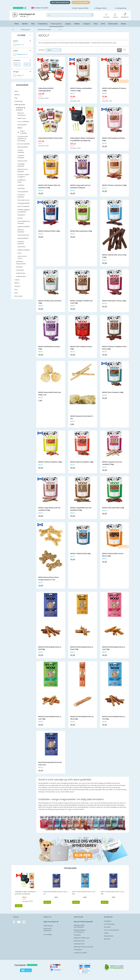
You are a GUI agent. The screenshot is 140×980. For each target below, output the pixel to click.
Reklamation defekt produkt (82, 938)
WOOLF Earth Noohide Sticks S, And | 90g (50, 648)
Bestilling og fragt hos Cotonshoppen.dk (80, 931)
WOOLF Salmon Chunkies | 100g (82, 462)
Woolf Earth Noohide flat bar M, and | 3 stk (50, 763)
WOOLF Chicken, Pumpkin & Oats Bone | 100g (114, 348)
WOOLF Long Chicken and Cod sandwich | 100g (49, 509)
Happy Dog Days (109, 936)
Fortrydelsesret (78, 950)
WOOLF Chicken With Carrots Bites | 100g (113, 555)
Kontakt (106, 933)
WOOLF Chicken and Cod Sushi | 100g (50, 302)
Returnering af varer (79, 941)
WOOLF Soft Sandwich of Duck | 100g (114, 139)
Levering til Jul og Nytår (80, 953)
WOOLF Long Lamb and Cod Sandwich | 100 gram (80, 186)
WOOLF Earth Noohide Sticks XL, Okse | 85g (82, 718)
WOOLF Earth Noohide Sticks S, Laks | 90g (114, 648)
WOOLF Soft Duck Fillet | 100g (49, 231)
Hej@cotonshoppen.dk (51, 922)
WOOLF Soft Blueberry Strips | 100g (49, 348)
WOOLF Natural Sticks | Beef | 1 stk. (82, 417)
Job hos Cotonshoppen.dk (111, 930)
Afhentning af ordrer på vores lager (83, 947)
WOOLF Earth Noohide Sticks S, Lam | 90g (50, 718)
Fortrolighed (77, 935)
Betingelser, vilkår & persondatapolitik (79, 926)
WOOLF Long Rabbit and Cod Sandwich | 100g (81, 509)
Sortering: (41, 50)
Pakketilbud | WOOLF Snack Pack (50, 138)
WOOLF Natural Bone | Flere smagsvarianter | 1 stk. (49, 578)
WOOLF (73, 93)
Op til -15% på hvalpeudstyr (60, 2)
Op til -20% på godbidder (81, 2)
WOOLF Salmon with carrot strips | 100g (114, 256)
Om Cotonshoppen (109, 924)
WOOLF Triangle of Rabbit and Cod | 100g (81, 302)
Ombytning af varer (79, 944)
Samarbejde (107, 927)
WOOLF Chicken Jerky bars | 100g (114, 185)
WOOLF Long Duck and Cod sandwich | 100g (112, 463)
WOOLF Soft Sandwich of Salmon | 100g (114, 89)
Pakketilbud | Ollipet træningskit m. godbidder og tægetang (83, 139)
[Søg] (92, 15)
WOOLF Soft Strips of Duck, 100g (114, 301)
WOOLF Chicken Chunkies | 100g (50, 462)
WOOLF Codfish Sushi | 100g (80, 553)
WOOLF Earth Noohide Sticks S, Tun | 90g (114, 718)
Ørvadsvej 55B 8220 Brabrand (47, 930)
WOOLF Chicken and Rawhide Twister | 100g (81, 89)
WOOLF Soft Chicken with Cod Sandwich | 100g (49, 186)
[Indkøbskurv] (125, 15)
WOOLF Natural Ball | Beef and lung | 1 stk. (50, 393)
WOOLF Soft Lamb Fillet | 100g (113, 508)
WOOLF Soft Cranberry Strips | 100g (81, 348)
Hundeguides (108, 921)
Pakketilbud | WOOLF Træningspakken (46, 89)
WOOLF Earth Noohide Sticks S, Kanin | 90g (82, 648)
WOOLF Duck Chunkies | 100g (113, 392)
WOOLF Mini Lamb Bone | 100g (81, 231)
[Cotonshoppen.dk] (24, 15)
